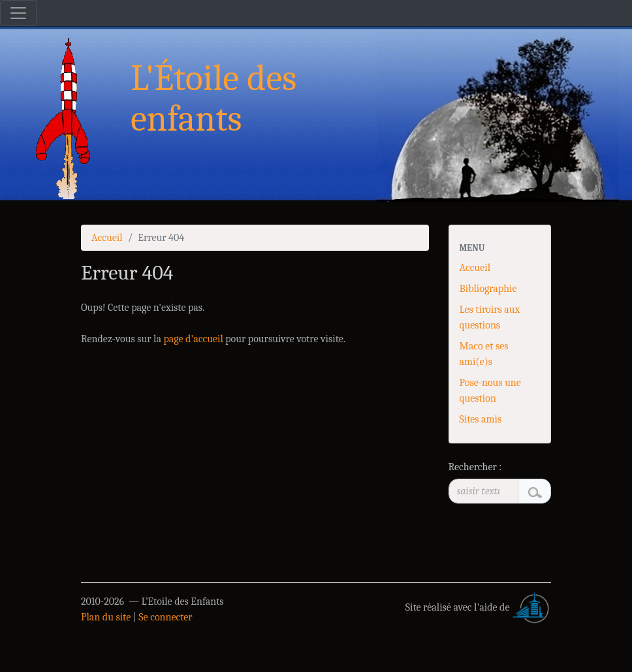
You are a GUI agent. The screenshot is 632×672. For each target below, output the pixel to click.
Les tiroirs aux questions (490, 317)
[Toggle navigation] (18, 13)
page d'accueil (193, 339)
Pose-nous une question (490, 391)
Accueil (107, 238)
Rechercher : (475, 467)
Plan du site (106, 617)
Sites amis (481, 419)
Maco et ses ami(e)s (484, 354)
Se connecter (165, 617)
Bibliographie (488, 289)
